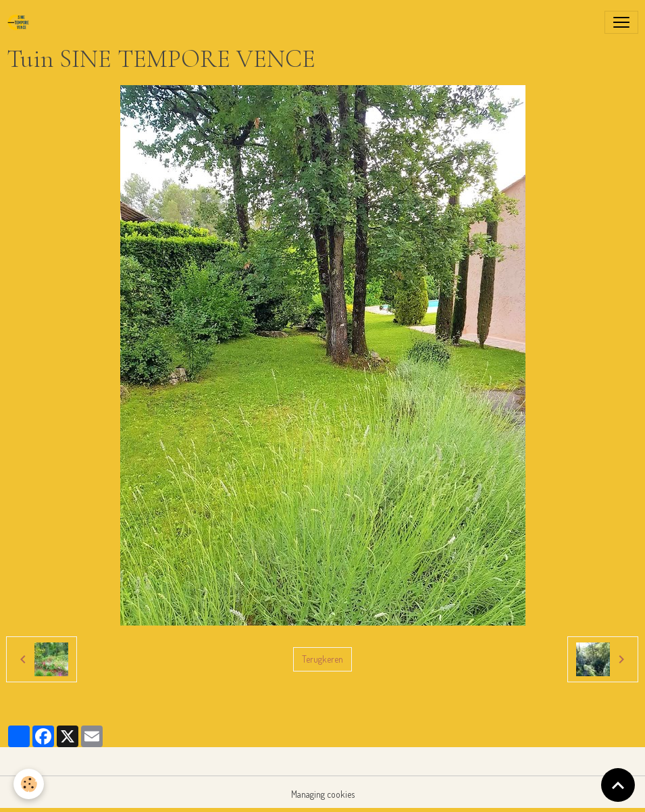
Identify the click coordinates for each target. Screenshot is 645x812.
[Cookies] (29, 784)
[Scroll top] (618, 785)
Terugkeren (322, 659)
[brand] (21, 22)
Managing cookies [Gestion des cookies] (323, 794)
